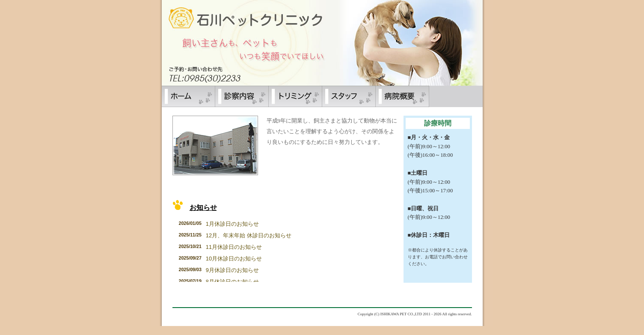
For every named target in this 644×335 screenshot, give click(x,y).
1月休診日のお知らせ (232, 224)
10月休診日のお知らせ (234, 259)
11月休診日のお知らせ (234, 247)
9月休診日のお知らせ (232, 270)
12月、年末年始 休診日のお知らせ (249, 235)
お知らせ (203, 208)
